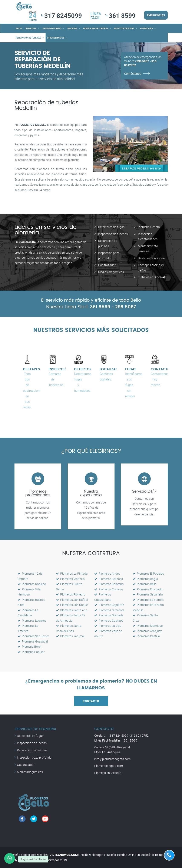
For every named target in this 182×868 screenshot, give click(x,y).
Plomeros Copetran (109, 605)
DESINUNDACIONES (52, 28)
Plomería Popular (31, 652)
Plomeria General (149, 227)
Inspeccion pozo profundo (34, 757)
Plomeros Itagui (145, 579)
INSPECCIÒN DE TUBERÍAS (96, 28)
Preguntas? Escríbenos (33, 859)
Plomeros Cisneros (109, 589)
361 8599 (122, 15)
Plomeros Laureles (32, 621)
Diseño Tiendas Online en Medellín (129, 855)
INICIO (19, 28)
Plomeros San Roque (72, 605)
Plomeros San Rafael (72, 600)
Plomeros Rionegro (71, 594)
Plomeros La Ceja (108, 626)
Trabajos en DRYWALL (153, 277)
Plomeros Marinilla (70, 579)
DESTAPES (72, 28)
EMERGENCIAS (156, 15)
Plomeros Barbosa (109, 579)
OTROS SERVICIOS (56, 38)
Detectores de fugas (111, 227)
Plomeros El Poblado (148, 573)
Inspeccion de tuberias (113, 234)
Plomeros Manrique (148, 626)
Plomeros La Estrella (148, 600)
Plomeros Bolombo (109, 584)
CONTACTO (91, 701)
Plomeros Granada (109, 615)
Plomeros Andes (107, 573)
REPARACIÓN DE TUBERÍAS (29, 38)
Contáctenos (133, 74)
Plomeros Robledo (32, 584)
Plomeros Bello (145, 584)
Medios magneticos (111, 272)
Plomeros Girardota (109, 610)
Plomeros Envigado (148, 589)
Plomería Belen (30, 646)
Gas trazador (107, 265)
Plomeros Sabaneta (148, 594)
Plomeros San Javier (33, 636)
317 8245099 (63, 15)
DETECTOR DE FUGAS (124, 28)
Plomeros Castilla (146, 636)
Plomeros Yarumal (70, 636)
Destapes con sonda (151, 258)
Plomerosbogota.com (109, 766)
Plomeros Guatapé (109, 621)
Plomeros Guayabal (33, 641)
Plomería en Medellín (108, 773)
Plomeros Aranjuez (147, 631)
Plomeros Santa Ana (72, 610)
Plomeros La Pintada (72, 573)
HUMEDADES (146, 28)
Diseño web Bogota (92, 855)
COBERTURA (31, 28)
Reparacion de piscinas (32, 750)
